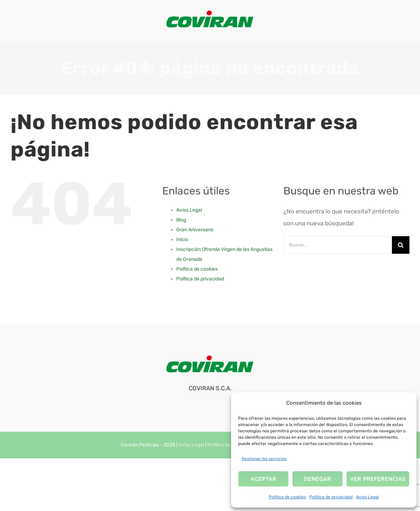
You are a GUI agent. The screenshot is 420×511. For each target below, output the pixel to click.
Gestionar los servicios (264, 459)
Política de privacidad (331, 497)
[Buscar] (401, 245)
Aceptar (264, 479)
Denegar (317, 479)
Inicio (182, 240)
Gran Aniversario (195, 230)
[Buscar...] (338, 245)
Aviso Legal (367, 497)
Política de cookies (287, 497)
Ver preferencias (378, 479)
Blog (181, 220)
